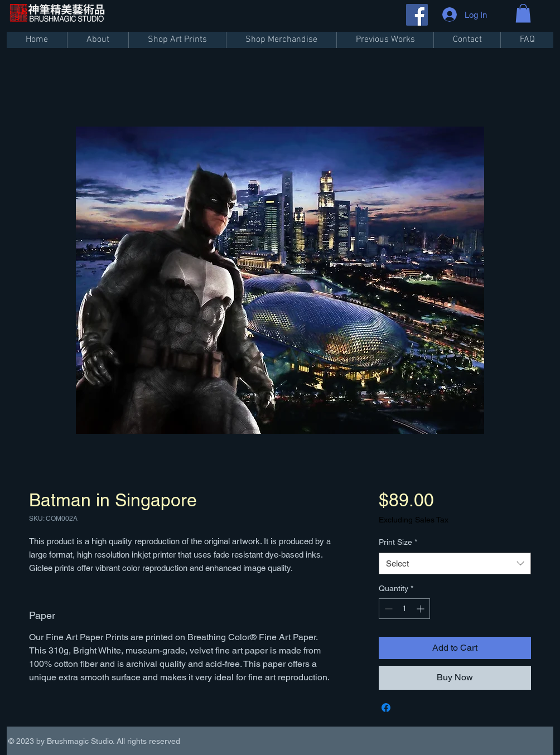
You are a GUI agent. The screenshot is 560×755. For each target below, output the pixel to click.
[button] (523, 13)
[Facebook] (417, 15)
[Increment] (421, 609)
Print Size (398, 542)
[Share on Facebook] (386, 708)
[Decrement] (387, 609)
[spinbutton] (404, 609)
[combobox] (455, 563)
